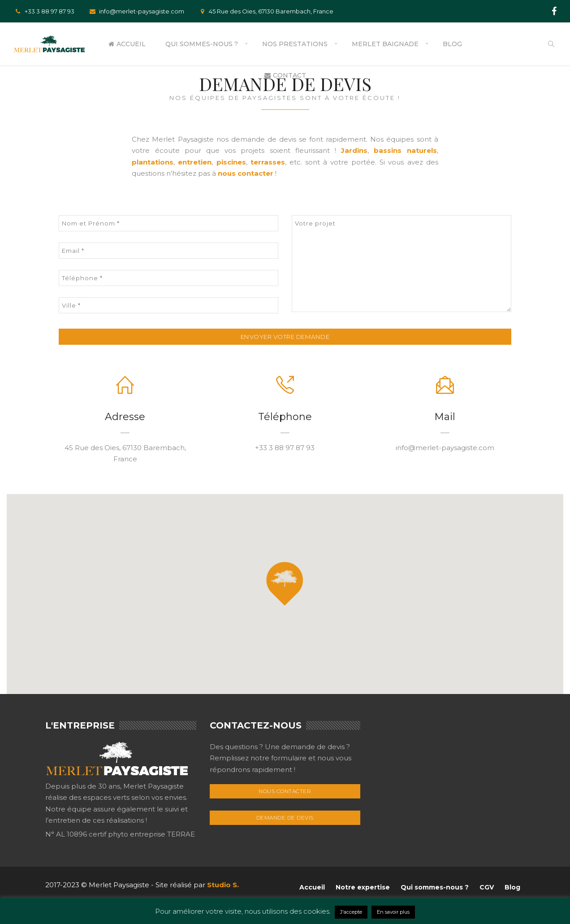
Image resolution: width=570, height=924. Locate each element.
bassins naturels (405, 150)
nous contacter (246, 173)
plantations (153, 162)
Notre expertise (363, 887)
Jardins (354, 150)
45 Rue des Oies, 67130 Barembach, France (266, 11)
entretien (195, 162)
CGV (487, 887)
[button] (285, 584)
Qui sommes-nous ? (202, 44)
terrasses (268, 162)
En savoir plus (393, 912)
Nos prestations (295, 44)
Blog (452, 44)
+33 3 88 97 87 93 (44, 11)
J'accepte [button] (351, 912)
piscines (231, 162)
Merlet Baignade (385, 44)
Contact (285, 75)
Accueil (127, 44)
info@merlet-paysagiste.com (136, 11)
